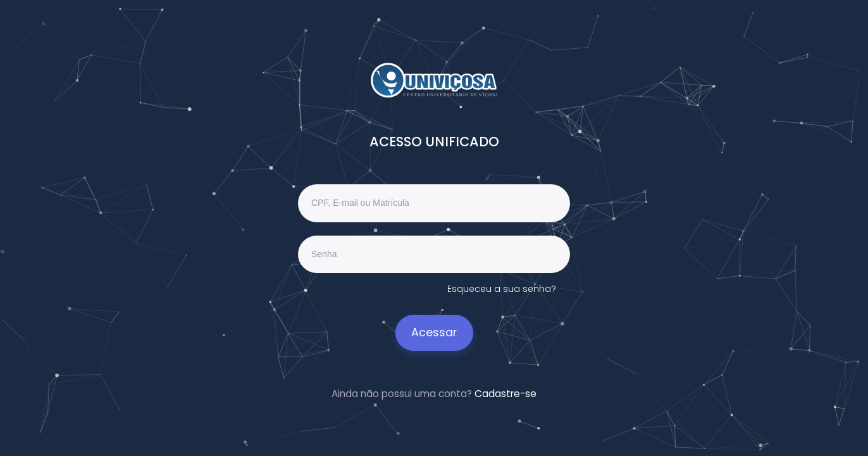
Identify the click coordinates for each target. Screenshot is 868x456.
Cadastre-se (505, 394)
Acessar (434, 332)
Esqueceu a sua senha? (502, 289)
